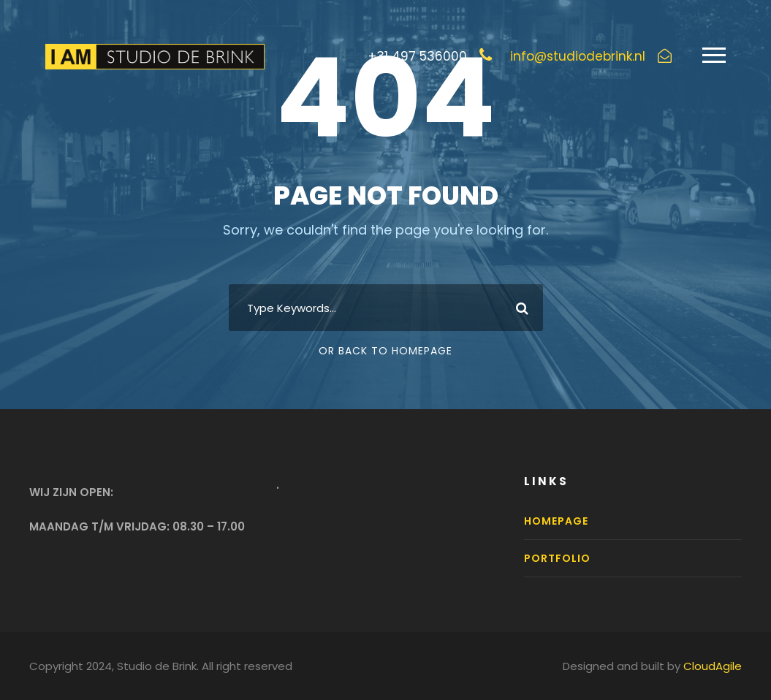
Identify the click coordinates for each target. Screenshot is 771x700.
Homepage (556, 521)
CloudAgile (713, 666)
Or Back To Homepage (385, 351)
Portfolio (557, 558)
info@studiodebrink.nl (578, 56)
